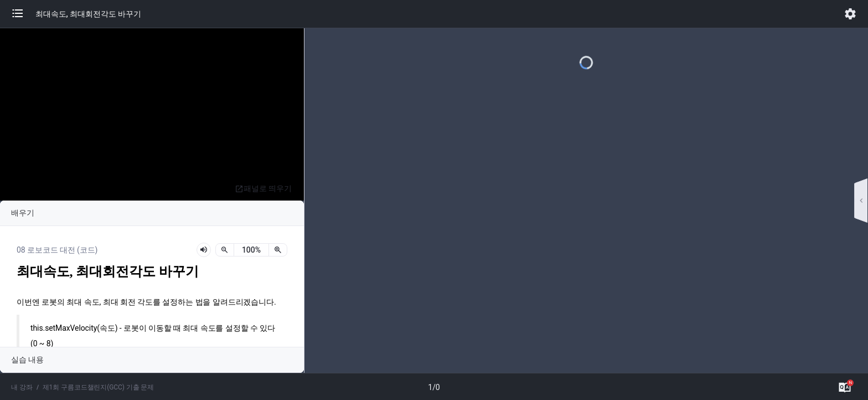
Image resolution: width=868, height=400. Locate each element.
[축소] (225, 250)
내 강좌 (22, 387)
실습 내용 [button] (27, 360)
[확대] (278, 250)
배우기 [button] (23, 213)
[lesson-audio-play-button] (204, 250)
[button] (23, 14)
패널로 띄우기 (263, 189)
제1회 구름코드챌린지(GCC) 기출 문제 (99, 387)
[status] (251, 250)
